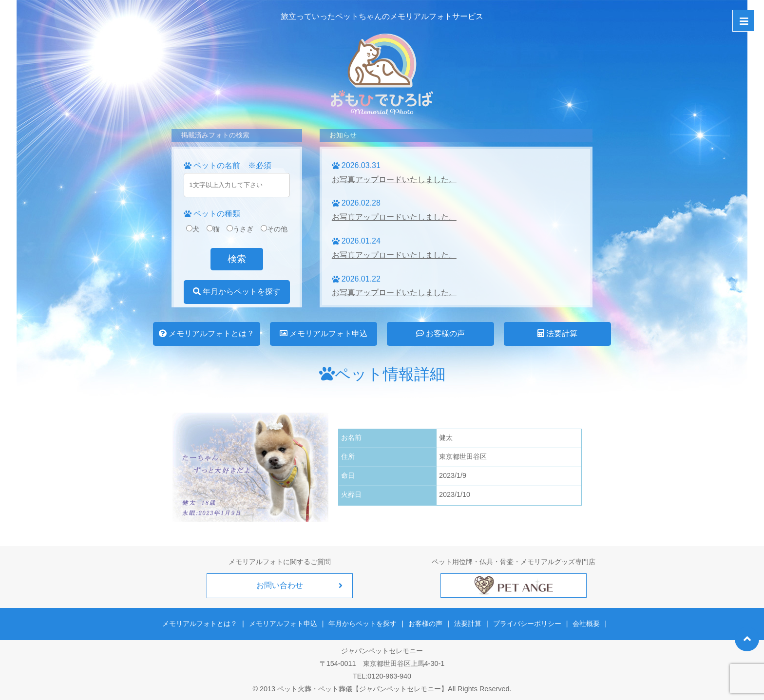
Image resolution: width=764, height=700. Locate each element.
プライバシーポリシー (527, 624)
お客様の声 (440, 333)
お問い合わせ (280, 585)
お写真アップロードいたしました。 (394, 180)
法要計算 (557, 333)
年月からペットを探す (237, 292)
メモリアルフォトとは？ (207, 333)
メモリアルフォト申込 (324, 333)
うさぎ (240, 229)
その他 (274, 229)
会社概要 (586, 624)
